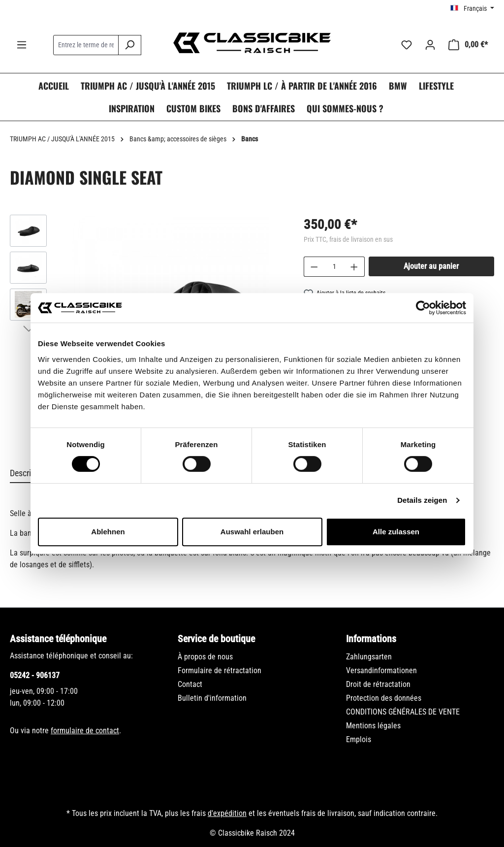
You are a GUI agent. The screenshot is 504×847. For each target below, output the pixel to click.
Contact (190, 684)
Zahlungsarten (369, 657)
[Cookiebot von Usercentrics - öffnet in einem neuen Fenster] (423, 308)
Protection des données (384, 698)
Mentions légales (373, 726)
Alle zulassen (396, 532)
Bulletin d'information (212, 698)
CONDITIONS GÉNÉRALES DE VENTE (403, 712)
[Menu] (22, 45)
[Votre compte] (430, 45)
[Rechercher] (130, 45)
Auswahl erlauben (252, 532)
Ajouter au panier (431, 266)
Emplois (359, 739)
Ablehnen (108, 532)
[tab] (29, 473)
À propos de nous (205, 657)
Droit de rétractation (378, 684)
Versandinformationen (381, 670)
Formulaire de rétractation (220, 670)
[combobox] (86, 45)
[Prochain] (29, 328)
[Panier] (468, 45)
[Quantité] (334, 267)
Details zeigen (422, 500)
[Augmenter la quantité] (354, 267)
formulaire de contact (85, 731)
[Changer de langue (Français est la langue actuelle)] (472, 8)
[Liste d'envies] (407, 45)
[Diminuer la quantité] (314, 267)
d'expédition (227, 813)
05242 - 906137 (35, 675)
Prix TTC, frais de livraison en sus (348, 239)
